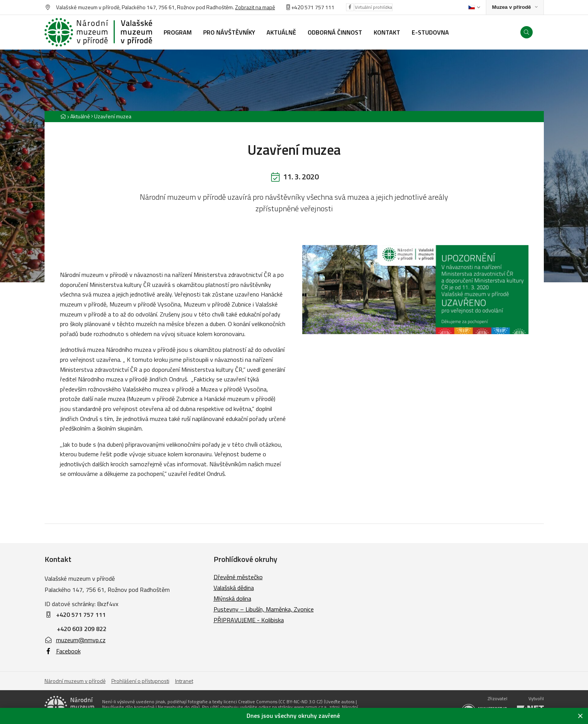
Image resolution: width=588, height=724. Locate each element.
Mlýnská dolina (232, 598)
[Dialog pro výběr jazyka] (474, 7)
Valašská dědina (234, 588)
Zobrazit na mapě (255, 7)
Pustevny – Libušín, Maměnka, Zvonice (264, 609)
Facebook (63, 651)
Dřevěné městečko (238, 577)
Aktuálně (80, 116)
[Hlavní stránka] (63, 116)
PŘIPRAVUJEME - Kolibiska (249, 620)
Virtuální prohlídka (374, 7)
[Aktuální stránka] (111, 116)
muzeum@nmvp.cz (75, 640)
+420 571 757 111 (313, 7)
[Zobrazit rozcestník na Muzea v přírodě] (515, 7)
